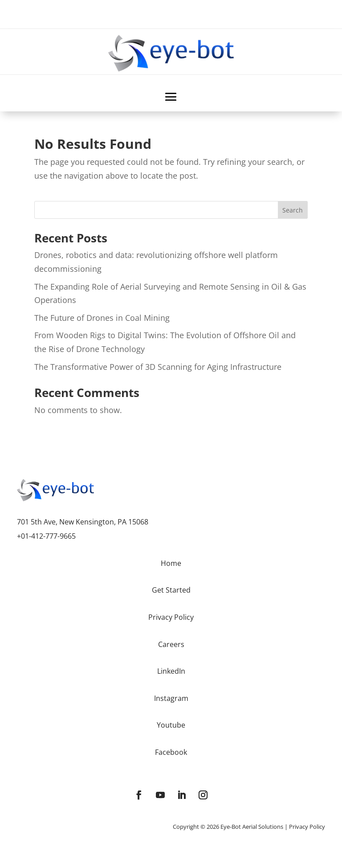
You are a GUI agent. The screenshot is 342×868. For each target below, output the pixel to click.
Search (293, 210)
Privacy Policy (307, 827)
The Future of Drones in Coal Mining (102, 318)
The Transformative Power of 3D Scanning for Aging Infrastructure (158, 367)
